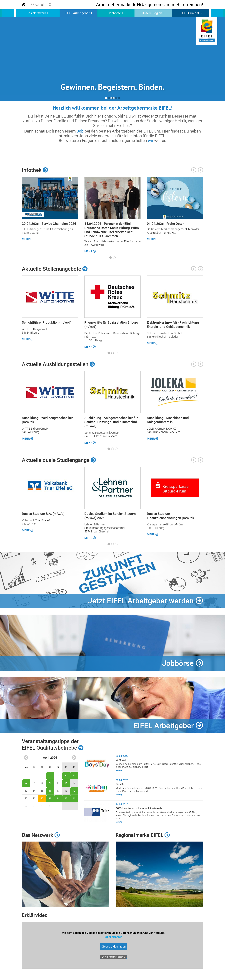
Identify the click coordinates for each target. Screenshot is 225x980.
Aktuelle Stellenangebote (55, 269)
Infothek (35, 170)
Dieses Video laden (114, 946)
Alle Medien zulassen (114, 957)
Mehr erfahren (113, 937)
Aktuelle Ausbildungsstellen (58, 364)
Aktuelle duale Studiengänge (59, 460)
